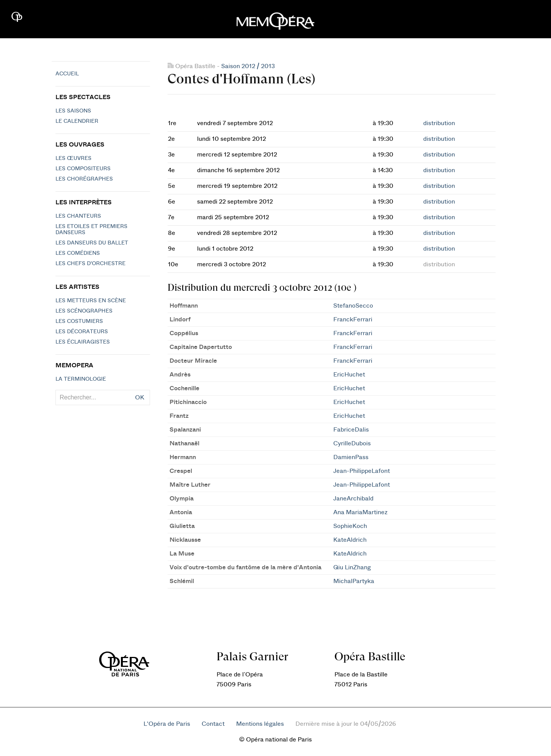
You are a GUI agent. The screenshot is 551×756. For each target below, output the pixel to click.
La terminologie (81, 379)
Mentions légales (260, 724)
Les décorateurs (82, 332)
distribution (439, 123)
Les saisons (73, 111)
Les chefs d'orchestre (90, 264)
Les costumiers (79, 321)
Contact (213, 724)
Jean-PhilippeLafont (362, 471)
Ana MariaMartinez (360, 512)
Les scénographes (84, 311)
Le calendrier (77, 121)
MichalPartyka (354, 581)
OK (140, 398)
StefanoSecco (353, 306)
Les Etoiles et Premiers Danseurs (91, 230)
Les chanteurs (78, 216)
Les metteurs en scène (91, 301)
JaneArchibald (353, 499)
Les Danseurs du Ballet (92, 243)
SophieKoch (350, 526)
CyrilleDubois (352, 443)
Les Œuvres (73, 158)
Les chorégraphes (84, 179)
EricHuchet (349, 375)
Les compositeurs (83, 169)
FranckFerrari (353, 319)
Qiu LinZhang (352, 567)
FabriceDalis (351, 430)
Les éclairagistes (83, 342)
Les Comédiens (78, 253)
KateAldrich (350, 540)
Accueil (67, 74)
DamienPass (351, 457)
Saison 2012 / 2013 (248, 66)
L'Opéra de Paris (167, 724)
